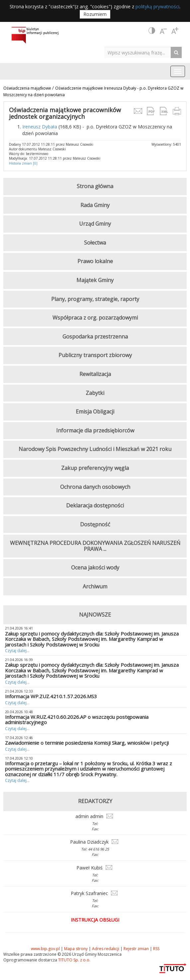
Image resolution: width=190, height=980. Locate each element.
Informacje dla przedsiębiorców (95, 430)
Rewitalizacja (95, 374)
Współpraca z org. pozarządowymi (95, 318)
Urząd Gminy (95, 224)
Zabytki (95, 393)
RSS (156, 949)
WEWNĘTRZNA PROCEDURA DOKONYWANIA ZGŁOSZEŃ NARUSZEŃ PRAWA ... (95, 546)
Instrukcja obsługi (95, 920)
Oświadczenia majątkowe (28, 88)
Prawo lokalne (95, 261)
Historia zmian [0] (23, 163)
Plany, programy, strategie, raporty (95, 299)
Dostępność (95, 524)
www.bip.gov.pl (45, 949)
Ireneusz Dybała (40, 127)
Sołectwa (95, 243)
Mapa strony (76, 949)
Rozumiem (95, 14)
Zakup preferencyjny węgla (95, 468)
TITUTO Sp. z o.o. (74, 960)
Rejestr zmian (136, 949)
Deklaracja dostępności (95, 505)
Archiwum (95, 586)
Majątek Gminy (95, 280)
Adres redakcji (106, 949)
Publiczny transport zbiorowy (95, 355)
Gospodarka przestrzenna (95, 337)
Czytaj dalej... (17, 651)
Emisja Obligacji (95, 412)
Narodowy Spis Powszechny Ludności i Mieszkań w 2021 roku (95, 449)
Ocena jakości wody (95, 567)
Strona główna (95, 186)
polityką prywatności (157, 6)
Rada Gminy (95, 205)
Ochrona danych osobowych (95, 487)
